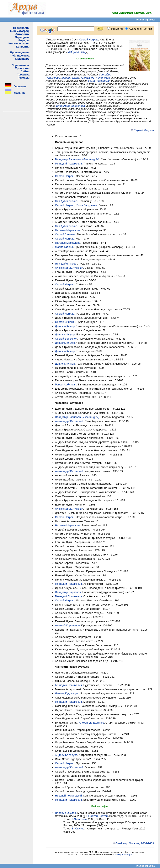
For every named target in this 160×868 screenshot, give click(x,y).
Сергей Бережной (66, 339)
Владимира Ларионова (70, 106)
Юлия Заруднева (86, 205)
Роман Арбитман (99, 81)
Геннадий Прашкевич (68, 164)
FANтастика (79, 819)
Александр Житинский (95, 78)
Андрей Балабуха (66, 755)
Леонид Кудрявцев (67, 693)
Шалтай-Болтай (98, 816)
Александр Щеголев (91, 723)
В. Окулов (78, 828)
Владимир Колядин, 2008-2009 (135, 843)
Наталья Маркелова (68, 230)
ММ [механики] (77, 52)
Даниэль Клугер (65, 326)
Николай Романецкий (68, 796)
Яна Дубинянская (66, 201)
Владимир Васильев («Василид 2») (77, 159)
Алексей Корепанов (67, 625)
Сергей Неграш (89, 40)
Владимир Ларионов (68, 592)
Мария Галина (70, 78)
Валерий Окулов (65, 813)
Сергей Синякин (65, 234)
